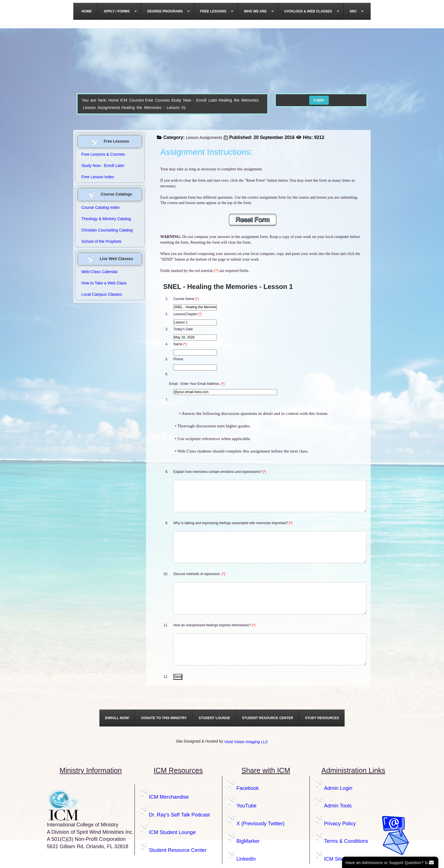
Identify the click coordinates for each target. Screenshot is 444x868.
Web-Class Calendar (100, 272)
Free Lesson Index (98, 177)
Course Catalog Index (100, 207)
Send (178, 677)
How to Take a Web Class (104, 283)
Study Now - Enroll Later (194, 100)
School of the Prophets (101, 241)
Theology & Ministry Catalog (106, 219)
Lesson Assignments (102, 108)
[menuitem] (87, 11)
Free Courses (157, 100)
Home (113, 100)
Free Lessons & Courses (103, 154)
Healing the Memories (239, 100)
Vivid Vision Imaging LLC (246, 742)
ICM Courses (132, 100)
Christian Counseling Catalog (107, 230)
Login (319, 100)
